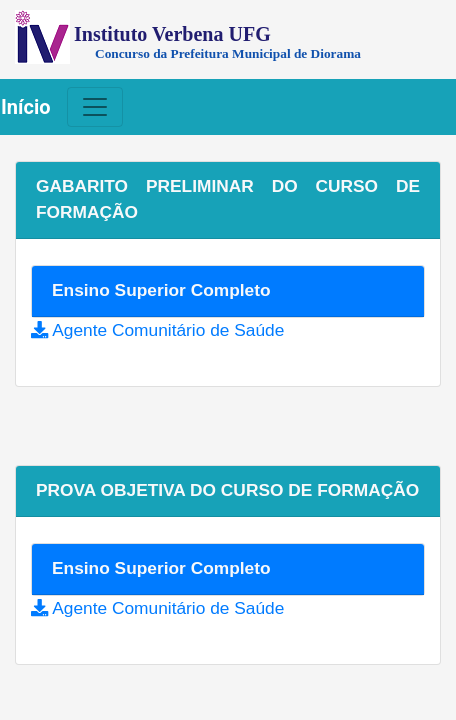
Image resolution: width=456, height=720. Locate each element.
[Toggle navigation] (95, 107)
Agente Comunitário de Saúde (168, 330)
